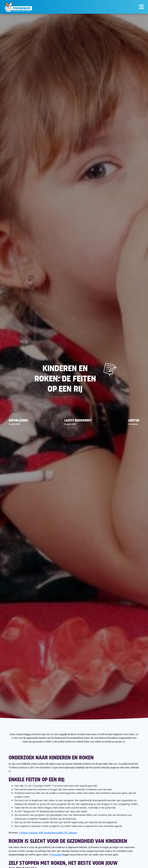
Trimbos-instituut (28, 833)
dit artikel (57, 854)
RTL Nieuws (71, 833)
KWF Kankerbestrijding (51, 833)
